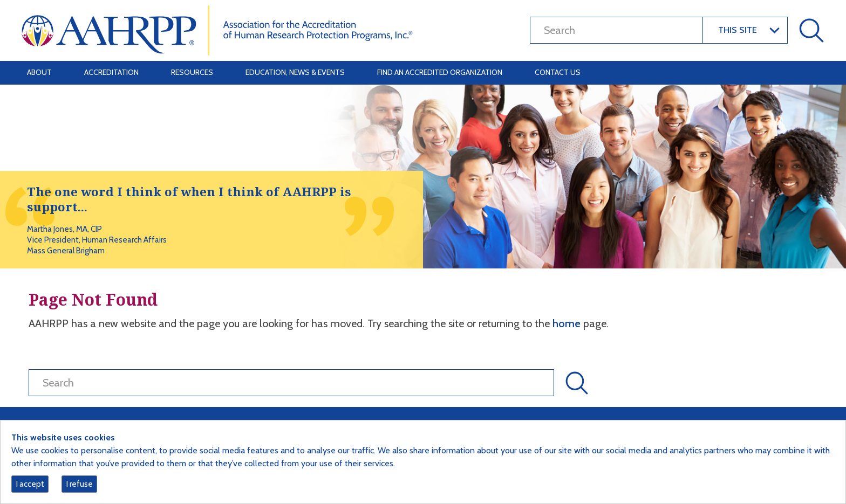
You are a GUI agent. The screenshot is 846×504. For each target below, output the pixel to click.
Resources (192, 72)
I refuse (80, 484)
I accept (30, 484)
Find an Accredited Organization (440, 72)
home (568, 323)
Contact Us (558, 72)
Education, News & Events (295, 72)
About (39, 72)
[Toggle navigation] (809, 73)
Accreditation (111, 72)
